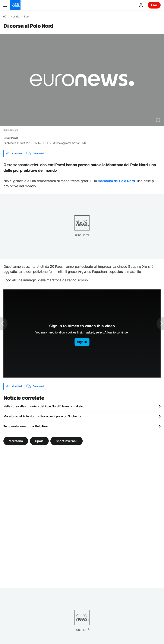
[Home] (5, 16)
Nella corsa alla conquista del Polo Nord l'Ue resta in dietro (44, 406)
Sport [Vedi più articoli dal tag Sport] (39, 441)
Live (154, 5)
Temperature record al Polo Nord (26, 426)
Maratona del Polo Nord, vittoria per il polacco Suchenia (42, 416)
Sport (27, 17)
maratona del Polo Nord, (117, 181)
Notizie (15, 17)
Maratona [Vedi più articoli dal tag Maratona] (16, 441)
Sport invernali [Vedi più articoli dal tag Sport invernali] (67, 441)
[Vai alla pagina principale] (15, 5)
